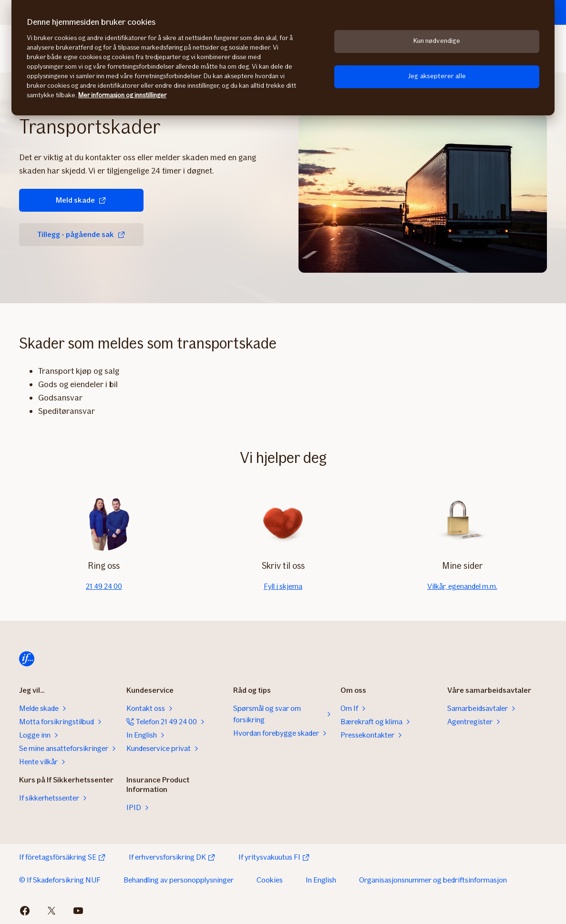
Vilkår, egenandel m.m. (462, 586)
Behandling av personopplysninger (179, 880)
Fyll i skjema (283, 586)
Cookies (270, 880)
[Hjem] (27, 659)
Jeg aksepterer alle (437, 76)
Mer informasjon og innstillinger (122, 95)
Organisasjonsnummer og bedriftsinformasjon (433, 880)
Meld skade (81, 200)
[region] (283, 58)
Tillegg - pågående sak (81, 234)
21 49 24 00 (104, 586)
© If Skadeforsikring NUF (60, 880)
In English (321, 880)
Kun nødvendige (437, 41)
